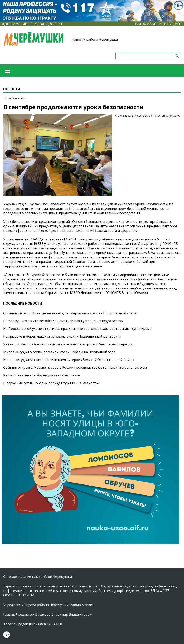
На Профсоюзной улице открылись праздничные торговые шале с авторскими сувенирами (77, 329)
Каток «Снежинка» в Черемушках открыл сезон (42, 375)
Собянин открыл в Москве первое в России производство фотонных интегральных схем (75, 367)
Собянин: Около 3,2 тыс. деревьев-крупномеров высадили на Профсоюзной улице (70, 313)
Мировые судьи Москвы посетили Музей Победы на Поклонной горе (59, 352)
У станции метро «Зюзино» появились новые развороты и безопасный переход (68, 344)
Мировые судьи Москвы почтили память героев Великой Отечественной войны (69, 360)
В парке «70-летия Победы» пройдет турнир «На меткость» (51, 383)
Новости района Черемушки (95, 39)
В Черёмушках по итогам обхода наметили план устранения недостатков (63, 321)
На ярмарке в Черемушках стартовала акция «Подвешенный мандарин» (62, 336)
